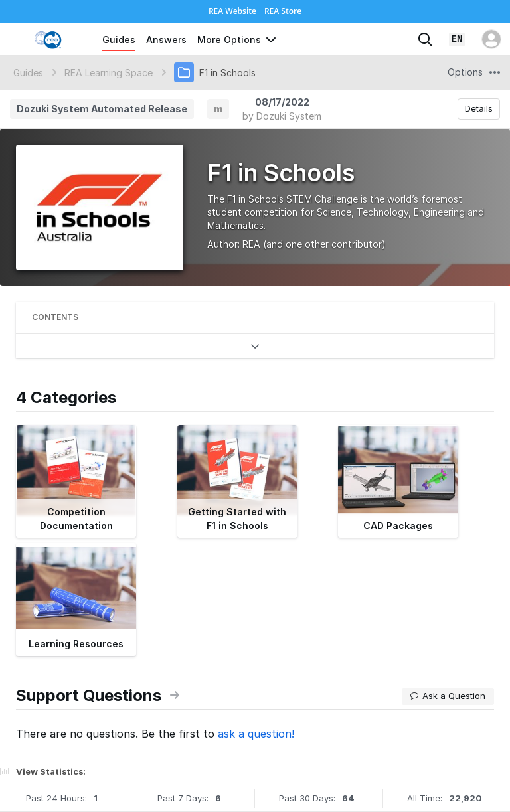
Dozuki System (289, 116)
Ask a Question (448, 696)
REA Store (283, 11)
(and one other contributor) (324, 244)
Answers (166, 40)
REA (251, 244)
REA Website (232, 11)
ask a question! (256, 734)
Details (479, 108)
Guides (119, 40)
